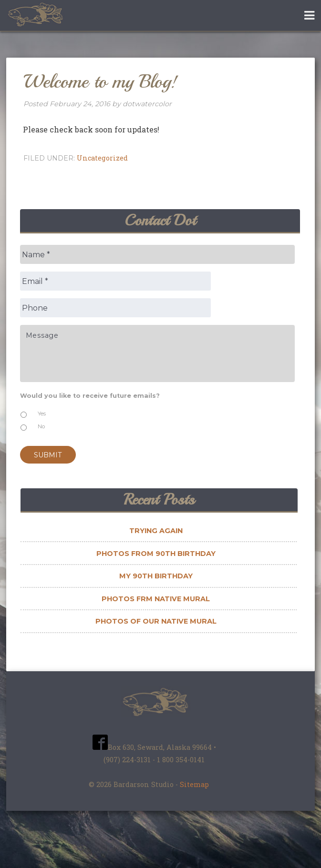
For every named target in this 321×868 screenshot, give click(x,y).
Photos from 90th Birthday (156, 554)
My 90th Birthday (156, 576)
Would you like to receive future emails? (93, 396)
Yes (42, 414)
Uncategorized (102, 158)
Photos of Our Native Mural (156, 621)
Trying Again (156, 531)
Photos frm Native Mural (156, 599)
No (41, 426)
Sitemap (194, 784)
